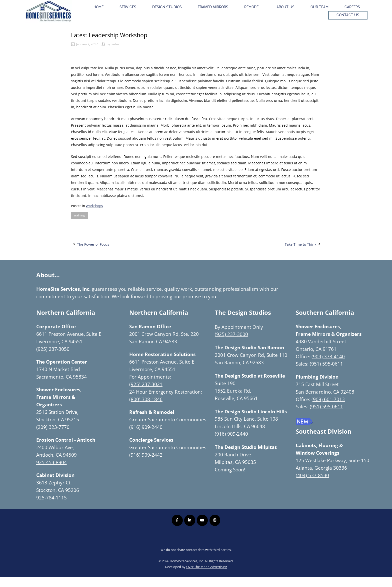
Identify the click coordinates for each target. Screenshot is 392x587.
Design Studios (167, 7)
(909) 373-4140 (328, 356)
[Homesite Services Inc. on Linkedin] (190, 520)
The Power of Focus (93, 244)
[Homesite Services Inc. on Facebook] (177, 520)
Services (128, 7)
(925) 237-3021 (146, 384)
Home (98, 7)
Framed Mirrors (213, 7)
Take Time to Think (300, 244)
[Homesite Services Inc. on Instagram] (215, 520)
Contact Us (348, 15)
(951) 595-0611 (326, 364)
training (79, 215)
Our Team (319, 7)
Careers (352, 7)
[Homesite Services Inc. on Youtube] (202, 520)
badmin (116, 44)
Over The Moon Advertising (207, 567)
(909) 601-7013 (328, 399)
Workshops (94, 206)
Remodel (252, 7)
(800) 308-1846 (146, 399)
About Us (285, 7)
